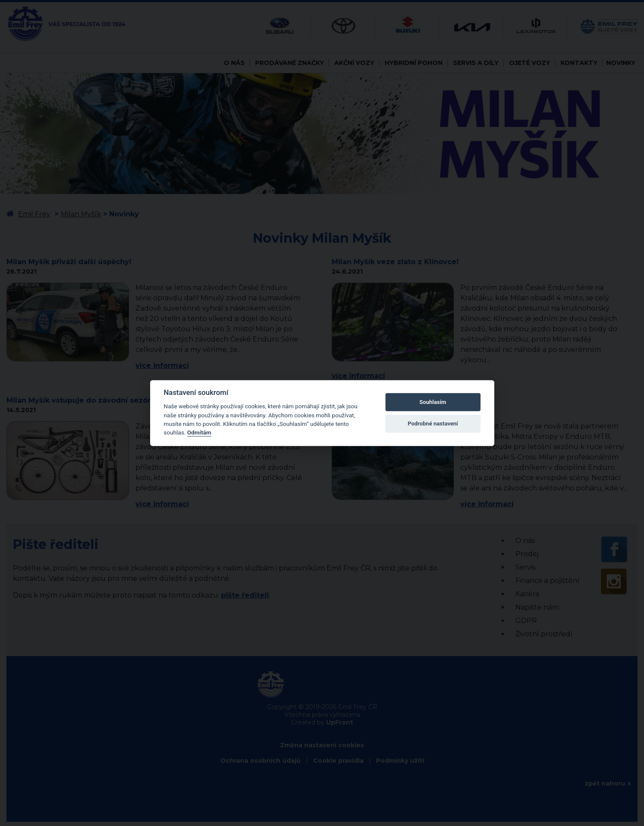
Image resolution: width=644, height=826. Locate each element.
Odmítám (199, 432)
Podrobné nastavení (433, 424)
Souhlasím (433, 402)
